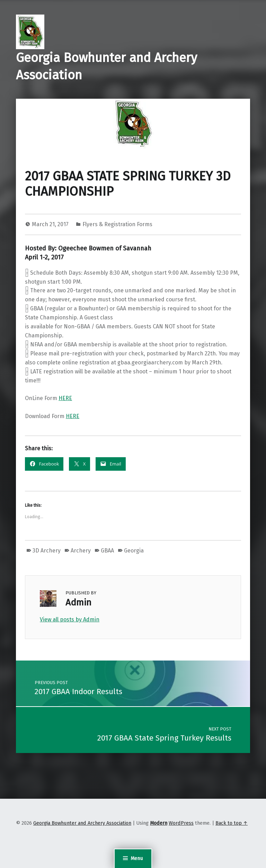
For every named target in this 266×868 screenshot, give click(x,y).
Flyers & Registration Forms (117, 224)
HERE (65, 398)
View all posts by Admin (70, 619)
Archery (81, 551)
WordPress (181, 823)
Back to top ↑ (232, 823)
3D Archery (47, 551)
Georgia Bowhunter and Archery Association (82, 823)
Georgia (134, 551)
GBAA (107, 551)
